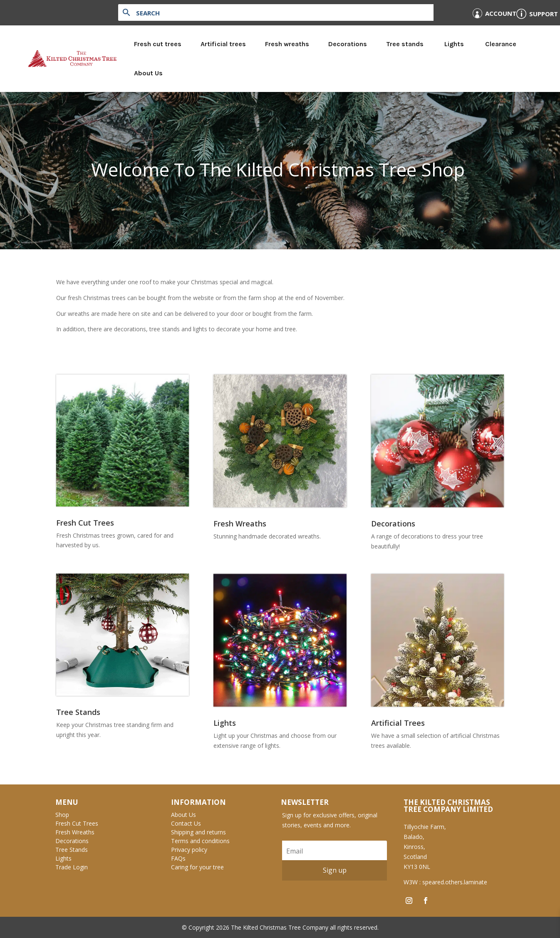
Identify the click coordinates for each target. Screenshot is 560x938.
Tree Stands (72, 850)
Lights (454, 44)
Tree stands (405, 44)
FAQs (178, 858)
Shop (62, 815)
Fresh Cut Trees (77, 823)
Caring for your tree (197, 867)
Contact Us (186, 823)
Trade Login (72, 867)
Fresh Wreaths (75, 832)
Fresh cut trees (158, 44)
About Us (148, 73)
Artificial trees (223, 44)
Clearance (501, 44)
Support (544, 14)
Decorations (348, 44)
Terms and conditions (200, 841)
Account (501, 13)
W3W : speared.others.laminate (445, 882)
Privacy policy (189, 850)
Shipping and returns (198, 832)
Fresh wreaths (287, 44)
